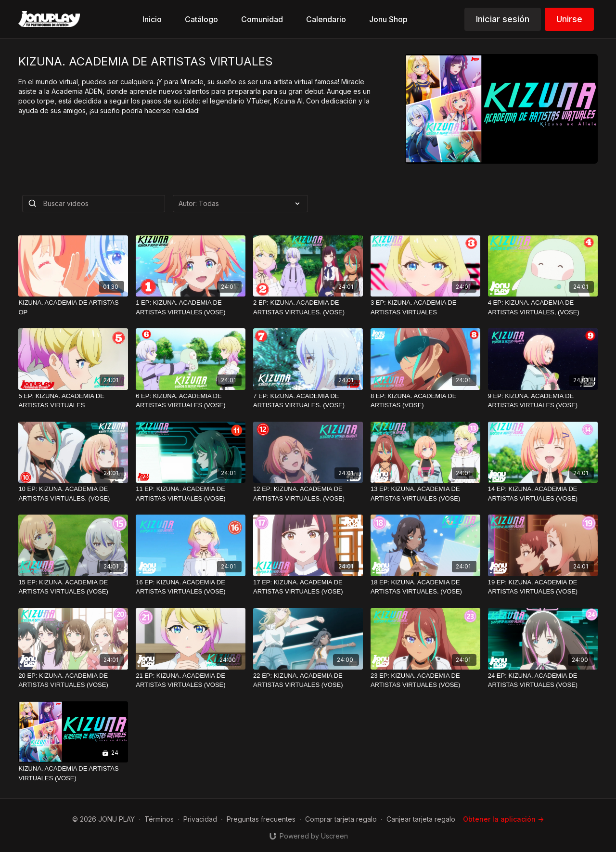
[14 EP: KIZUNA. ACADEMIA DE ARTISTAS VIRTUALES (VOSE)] (543, 494)
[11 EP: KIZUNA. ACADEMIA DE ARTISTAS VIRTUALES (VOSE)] (191, 494)
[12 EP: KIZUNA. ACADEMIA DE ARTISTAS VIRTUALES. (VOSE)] (308, 494)
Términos (159, 819)
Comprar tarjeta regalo (341, 819)
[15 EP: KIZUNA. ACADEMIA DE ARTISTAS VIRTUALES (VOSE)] (73, 587)
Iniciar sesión (503, 19)
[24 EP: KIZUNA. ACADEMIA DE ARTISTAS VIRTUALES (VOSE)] (543, 680)
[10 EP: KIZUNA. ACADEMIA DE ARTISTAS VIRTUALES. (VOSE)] (73, 494)
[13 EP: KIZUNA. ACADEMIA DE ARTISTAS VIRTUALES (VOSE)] (425, 494)
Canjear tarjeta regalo (421, 819)
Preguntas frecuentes (261, 819)
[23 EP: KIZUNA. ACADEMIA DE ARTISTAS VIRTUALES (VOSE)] (425, 680)
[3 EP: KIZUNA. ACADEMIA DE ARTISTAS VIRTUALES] (425, 307)
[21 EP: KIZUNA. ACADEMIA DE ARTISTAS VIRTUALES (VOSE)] (191, 680)
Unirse (569, 19)
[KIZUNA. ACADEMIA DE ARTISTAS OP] (73, 307)
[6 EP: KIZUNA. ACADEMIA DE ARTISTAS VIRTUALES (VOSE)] (191, 401)
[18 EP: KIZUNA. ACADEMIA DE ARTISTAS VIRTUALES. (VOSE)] (425, 587)
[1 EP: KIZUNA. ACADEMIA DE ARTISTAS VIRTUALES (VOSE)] (191, 307)
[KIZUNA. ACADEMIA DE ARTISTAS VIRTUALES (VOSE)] (73, 773)
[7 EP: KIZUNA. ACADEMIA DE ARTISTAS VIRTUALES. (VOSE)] (308, 401)
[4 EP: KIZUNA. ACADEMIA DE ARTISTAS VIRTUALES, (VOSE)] (543, 307)
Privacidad (200, 819)
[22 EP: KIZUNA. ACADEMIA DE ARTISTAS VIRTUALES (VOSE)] (308, 680)
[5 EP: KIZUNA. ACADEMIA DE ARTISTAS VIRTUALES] (73, 401)
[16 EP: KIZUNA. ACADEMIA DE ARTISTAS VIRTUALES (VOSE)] (191, 587)
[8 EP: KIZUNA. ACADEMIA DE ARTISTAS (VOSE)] (425, 401)
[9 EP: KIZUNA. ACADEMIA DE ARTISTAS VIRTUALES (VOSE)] (543, 401)
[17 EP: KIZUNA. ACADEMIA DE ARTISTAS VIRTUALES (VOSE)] (308, 587)
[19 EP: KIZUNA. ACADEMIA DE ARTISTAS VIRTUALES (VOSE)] (543, 587)
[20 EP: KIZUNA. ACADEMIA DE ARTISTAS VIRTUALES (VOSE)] (73, 680)
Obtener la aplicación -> (503, 819)
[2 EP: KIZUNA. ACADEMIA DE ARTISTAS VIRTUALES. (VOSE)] (308, 307)
